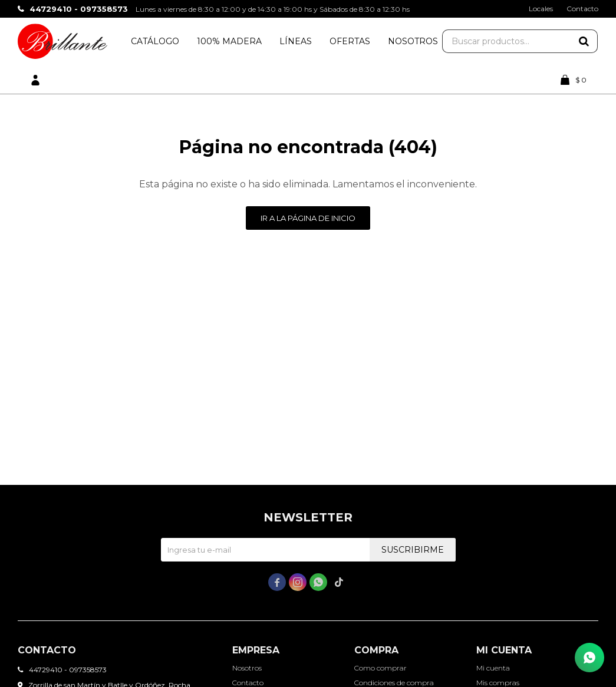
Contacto (582, 9)
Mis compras (498, 683)
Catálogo (155, 41)
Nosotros (413, 41)
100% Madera (229, 41)
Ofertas (350, 41)
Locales (541, 9)
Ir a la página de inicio (308, 218)
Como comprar (381, 668)
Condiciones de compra (394, 683)
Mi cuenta (493, 668)
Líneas (296, 41)
